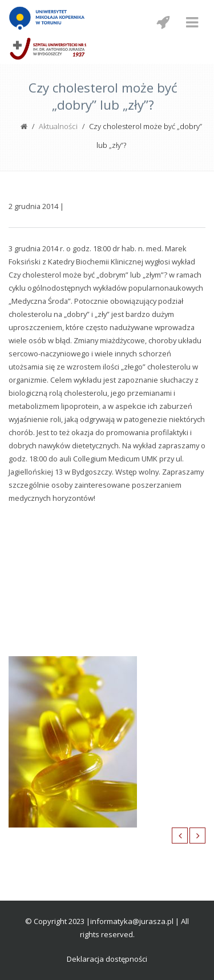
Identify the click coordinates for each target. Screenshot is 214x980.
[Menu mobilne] (192, 22)
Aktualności (58, 126)
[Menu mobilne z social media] (163, 22)
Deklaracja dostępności (107, 959)
